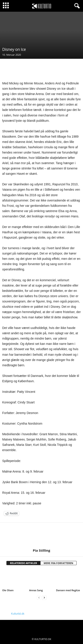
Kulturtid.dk (18, 614)
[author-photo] (41, 536)
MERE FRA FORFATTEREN (58, 563)
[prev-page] (39, 598)
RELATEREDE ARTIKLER (23, 563)
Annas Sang (36, 590)
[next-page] (44, 598)
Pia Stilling (41, 550)
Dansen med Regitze (68, 590)
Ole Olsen (8, 590)
